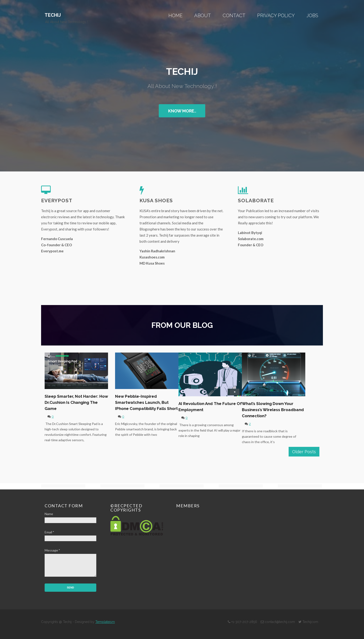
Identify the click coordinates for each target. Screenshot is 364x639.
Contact (234, 16)
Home (175, 16)
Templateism (105, 622)
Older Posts (304, 452)
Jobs (312, 16)
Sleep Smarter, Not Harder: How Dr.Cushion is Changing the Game (76, 402)
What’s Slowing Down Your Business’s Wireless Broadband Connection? (273, 410)
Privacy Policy (276, 16)
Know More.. (182, 111)
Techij (53, 15)
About (203, 16)
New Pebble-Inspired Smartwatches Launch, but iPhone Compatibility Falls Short (146, 402)
